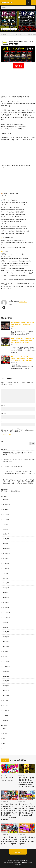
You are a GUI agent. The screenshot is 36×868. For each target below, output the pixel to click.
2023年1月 (6, 661)
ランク (14, 29)
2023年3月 (6, 652)
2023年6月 (6, 637)
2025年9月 (6, 510)
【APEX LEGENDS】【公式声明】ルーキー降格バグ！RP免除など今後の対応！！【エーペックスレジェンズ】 (22, 341)
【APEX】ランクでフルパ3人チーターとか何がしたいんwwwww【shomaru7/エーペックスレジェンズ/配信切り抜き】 (23, 358)
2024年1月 (6, 603)
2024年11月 (6, 554)
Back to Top (18, 852)
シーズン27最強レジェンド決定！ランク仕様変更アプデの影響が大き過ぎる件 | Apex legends (9, 840)
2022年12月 (6, 666)
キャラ (5, 743)
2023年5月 (6, 642)
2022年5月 (6, 701)
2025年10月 (6, 505)
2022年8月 (6, 686)
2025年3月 (6, 539)
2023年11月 (6, 612)
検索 (2, 441)
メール (4, 413)
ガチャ (5, 739)
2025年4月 (6, 534)
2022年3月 (6, 710)
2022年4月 (6, 705)
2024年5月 (6, 583)
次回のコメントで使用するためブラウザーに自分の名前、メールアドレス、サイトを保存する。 (18, 431)
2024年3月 (6, 593)
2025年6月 (6, 524)
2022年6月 (6, 696)
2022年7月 (6, 691)
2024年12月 (6, 549)
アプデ (5, 734)
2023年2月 (6, 656)
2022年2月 (6, 715)
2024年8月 (6, 568)
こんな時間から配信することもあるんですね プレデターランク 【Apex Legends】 (27, 840)
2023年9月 (6, 622)
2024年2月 (6, 598)
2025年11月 (6, 500)
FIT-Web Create (20, 862)
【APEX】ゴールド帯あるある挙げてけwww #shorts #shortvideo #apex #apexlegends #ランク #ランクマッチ (19, 473)
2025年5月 (6, 529)
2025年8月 (6, 514)
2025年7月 (6, 519)
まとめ (5, 729)
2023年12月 (6, 608)
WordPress (18, 864)
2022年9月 (6, 681)
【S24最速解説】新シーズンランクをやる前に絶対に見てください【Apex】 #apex (22, 325)
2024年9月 (6, 563)
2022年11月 (6, 671)
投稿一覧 (23, 301)
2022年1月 (6, 720)
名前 (3, 406)
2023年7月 (6, 632)
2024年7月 (6, 573)
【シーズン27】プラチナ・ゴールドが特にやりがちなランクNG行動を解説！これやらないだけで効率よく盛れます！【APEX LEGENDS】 (27, 810)
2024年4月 (6, 588)
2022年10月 (6, 676)
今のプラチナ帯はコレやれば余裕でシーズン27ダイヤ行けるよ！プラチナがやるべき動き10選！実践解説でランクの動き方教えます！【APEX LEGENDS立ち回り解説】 (19, 482)
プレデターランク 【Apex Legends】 (13, 466)
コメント (3, 387)
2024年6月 (6, 578)
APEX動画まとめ (23, 860)
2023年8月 (6, 627)
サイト (3, 421)
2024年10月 (6, 559)
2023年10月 (6, 617)
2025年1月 (6, 544)
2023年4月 (6, 647)
